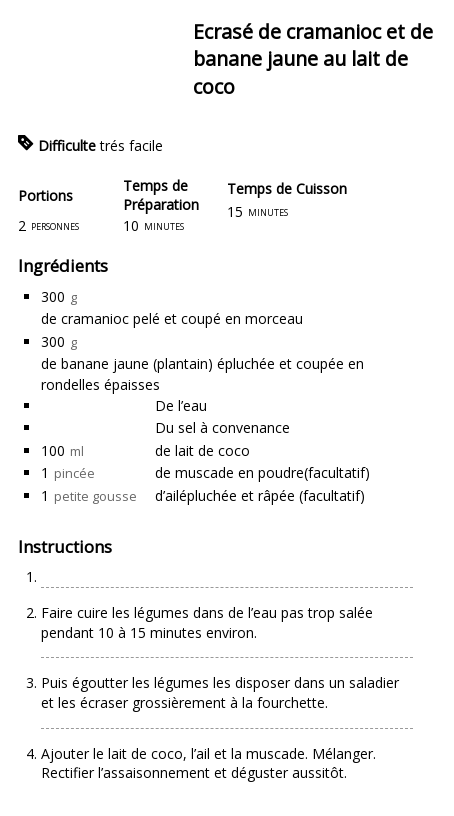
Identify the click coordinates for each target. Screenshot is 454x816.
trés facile (131, 145)
